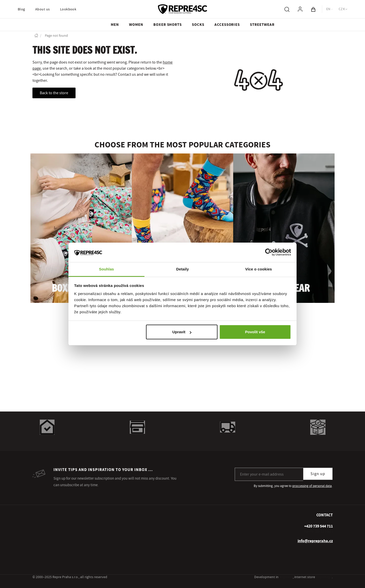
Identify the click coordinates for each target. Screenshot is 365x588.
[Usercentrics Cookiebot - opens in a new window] (269, 252)
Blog (21, 9)
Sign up (318, 474)
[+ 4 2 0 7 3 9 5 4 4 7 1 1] (318, 526)
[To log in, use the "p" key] (300, 9)
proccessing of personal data (312, 486)
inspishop (324, 577)
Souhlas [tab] (106, 269)
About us (43, 9)
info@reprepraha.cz (315, 541)
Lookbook (68, 9)
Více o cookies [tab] (259, 269)
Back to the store (54, 93)
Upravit (182, 332)
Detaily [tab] (182, 269)
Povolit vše (255, 332)
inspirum (286, 577)
